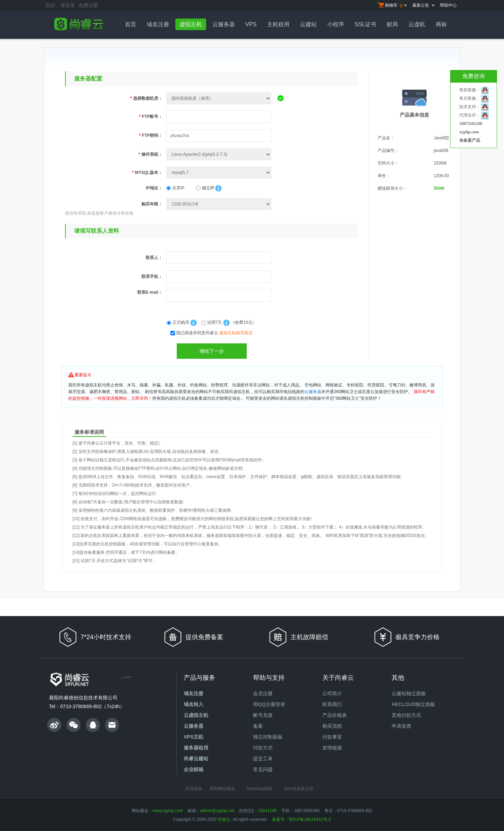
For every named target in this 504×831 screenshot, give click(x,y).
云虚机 (417, 24)
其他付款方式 (406, 715)
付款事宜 (332, 737)
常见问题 (263, 769)
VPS (251, 24)
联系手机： (152, 277)
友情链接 (332, 748)
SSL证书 (365, 24)
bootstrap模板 (259, 789)
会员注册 (263, 693)
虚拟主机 (191, 24)
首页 (131, 24)
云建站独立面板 (409, 693)
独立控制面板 (268, 737)
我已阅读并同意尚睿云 (214, 333)
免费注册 (88, 5)
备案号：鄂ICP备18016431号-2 (301, 819)
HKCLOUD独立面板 (413, 704)
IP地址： (154, 188)
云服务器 (224, 24)
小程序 (336, 24)
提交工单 (263, 759)
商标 (441, 24)
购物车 (393, 6)
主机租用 (278, 24)
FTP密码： (151, 135)
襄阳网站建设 (222, 789)
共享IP (175, 188)
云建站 (308, 24)
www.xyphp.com (168, 811)
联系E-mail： (150, 292)
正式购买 (178, 322)
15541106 (267, 811)
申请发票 (401, 726)
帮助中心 (448, 5)
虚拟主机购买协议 (236, 333)
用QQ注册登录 (269, 704)
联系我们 (332, 704)
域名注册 (158, 24)
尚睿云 (224, 819)
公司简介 (332, 693)
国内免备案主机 (299, 789)
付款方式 (263, 748)
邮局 (392, 24)
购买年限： (152, 204)
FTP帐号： (151, 117)
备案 (258, 726)
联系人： (154, 258)
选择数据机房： (146, 98)
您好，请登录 (60, 5)
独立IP (205, 188)
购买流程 (332, 726)
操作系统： (150, 154)
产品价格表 (335, 715)
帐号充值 (263, 715)
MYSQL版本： (147, 173)
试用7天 (212, 322)
